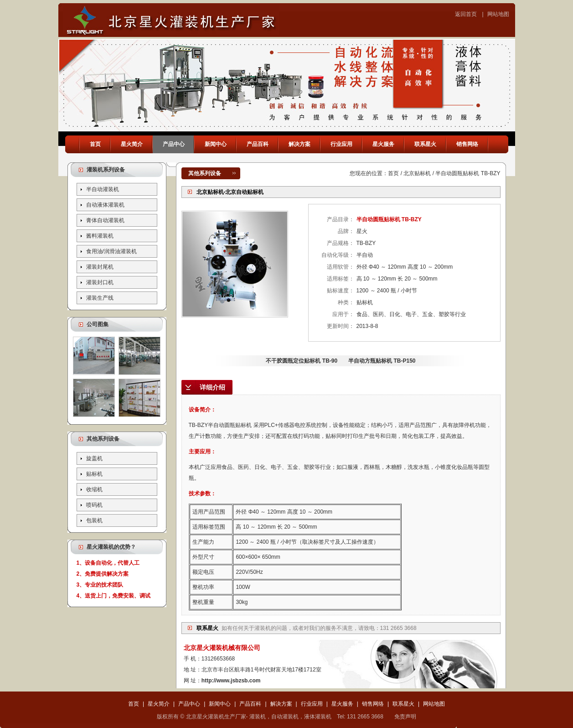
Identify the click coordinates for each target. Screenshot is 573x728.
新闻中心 (216, 144)
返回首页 (466, 14)
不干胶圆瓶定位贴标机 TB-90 (302, 361)
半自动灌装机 (103, 189)
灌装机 (263, 628)
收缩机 (94, 489)
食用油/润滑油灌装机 (111, 251)
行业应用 (341, 144)
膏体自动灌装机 (105, 220)
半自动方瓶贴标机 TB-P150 (382, 361)
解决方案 (299, 144)
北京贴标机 (417, 173)
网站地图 (498, 14)
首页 (95, 144)
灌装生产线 (100, 298)
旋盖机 (94, 458)
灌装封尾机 (100, 267)
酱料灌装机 (100, 236)
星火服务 (383, 144)
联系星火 (425, 144)
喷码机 (94, 505)
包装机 (94, 520)
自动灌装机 (285, 717)
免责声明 (405, 717)
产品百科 (258, 144)
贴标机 (94, 474)
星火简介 (132, 144)
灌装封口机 (100, 282)
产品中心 (174, 144)
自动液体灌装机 (105, 205)
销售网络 (467, 144)
